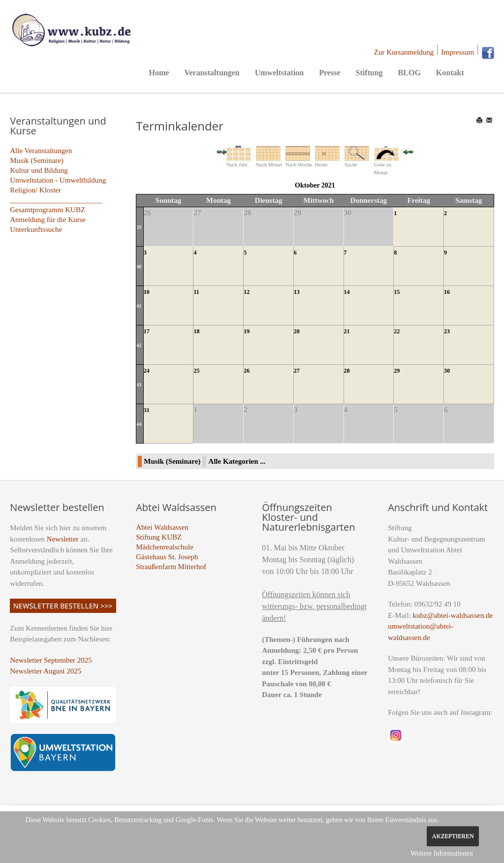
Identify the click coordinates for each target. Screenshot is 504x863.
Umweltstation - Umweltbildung (58, 180)
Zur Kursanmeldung (404, 52)
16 (447, 292)
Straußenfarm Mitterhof (171, 567)
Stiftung (369, 73)
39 (139, 227)
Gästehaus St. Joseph (167, 557)
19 (247, 331)
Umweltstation (280, 73)
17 (147, 331)
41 (139, 306)
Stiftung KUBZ (159, 537)
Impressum (458, 52)
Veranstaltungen (212, 73)
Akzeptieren (453, 836)
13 (297, 292)
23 (447, 331)
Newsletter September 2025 (51, 660)
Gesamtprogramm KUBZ (47, 210)
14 (347, 292)
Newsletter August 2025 (46, 671)
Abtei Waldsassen (162, 527)
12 (247, 292)
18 (196, 331)
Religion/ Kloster (35, 190)
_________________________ (56, 200)
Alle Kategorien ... (237, 461)
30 (447, 371)
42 (139, 345)
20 (297, 331)
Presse (330, 73)
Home (159, 73)
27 (297, 371)
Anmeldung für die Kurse (48, 220)
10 (147, 292)
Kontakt (450, 73)
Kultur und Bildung (39, 170)
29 (397, 371)
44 (139, 424)
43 (139, 385)
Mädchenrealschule (165, 547)
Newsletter (63, 539)
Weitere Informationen (442, 853)
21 (347, 331)
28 (347, 371)
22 (397, 331)
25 (196, 371)
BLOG (409, 73)
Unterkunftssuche (36, 229)
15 (397, 292)
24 (147, 371)
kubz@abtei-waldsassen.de (453, 615)
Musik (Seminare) (37, 160)
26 (247, 371)
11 (196, 292)
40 (139, 267)
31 (147, 410)
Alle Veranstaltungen (41, 151)
